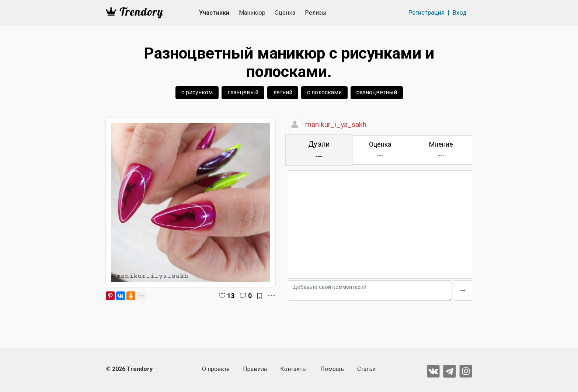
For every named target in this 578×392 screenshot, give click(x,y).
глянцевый (243, 92)
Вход (460, 13)
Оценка (285, 13)
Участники (214, 13)
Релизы (316, 13)
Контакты (294, 369)
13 (231, 296)
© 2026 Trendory (129, 369)
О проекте (216, 369)
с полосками (324, 92)
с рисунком (197, 92)
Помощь (332, 369)
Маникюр (252, 13)
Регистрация (426, 13)
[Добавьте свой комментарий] (370, 290)
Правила (255, 369)
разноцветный (377, 92)
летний (283, 92)
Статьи (366, 369)
